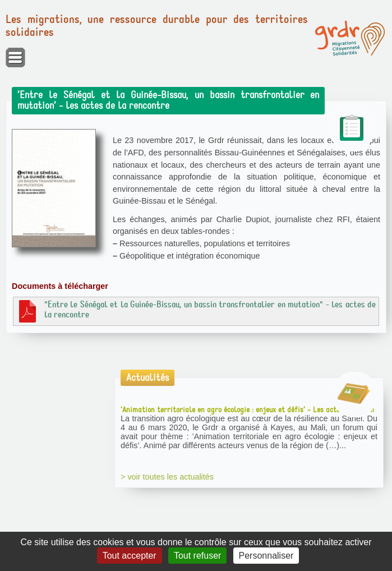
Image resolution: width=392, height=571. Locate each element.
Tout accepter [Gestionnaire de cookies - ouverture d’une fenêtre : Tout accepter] (130, 556)
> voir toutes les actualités (167, 477)
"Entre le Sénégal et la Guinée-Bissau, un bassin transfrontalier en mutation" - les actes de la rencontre (196, 311)
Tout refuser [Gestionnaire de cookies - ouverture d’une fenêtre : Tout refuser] (197, 556)
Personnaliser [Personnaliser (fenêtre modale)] (266, 556)
